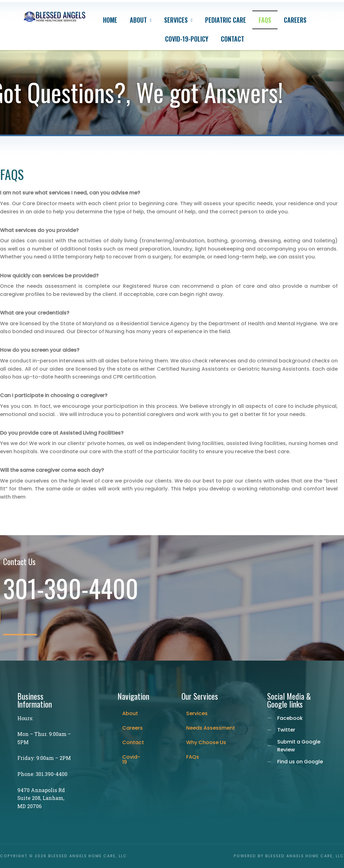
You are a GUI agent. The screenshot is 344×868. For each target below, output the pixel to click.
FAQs (265, 20)
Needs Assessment (211, 728)
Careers (295, 20)
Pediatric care (226, 20)
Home (110, 20)
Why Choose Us (206, 742)
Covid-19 (131, 759)
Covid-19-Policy (187, 39)
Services (178, 20)
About (141, 20)
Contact (232, 39)
